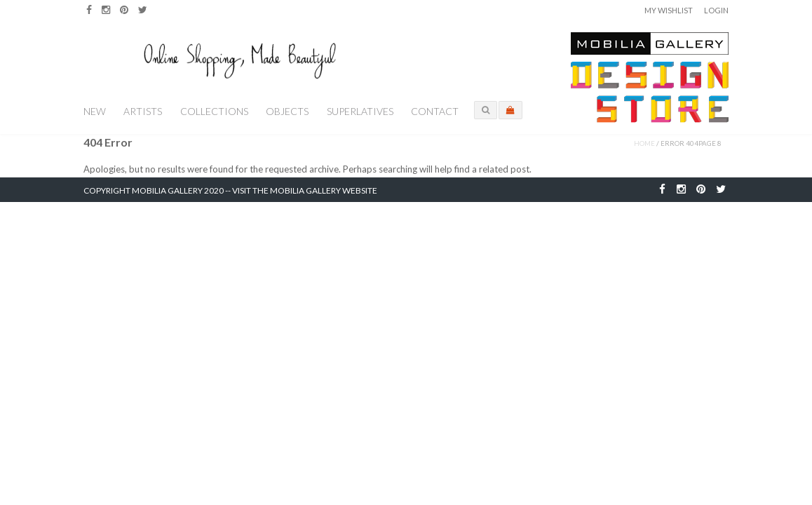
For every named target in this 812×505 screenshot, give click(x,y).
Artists (143, 111)
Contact (435, 111)
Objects (287, 111)
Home (644, 143)
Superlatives (360, 111)
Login (716, 10)
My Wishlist (669, 10)
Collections (214, 111)
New (95, 111)
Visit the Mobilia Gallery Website (305, 190)
